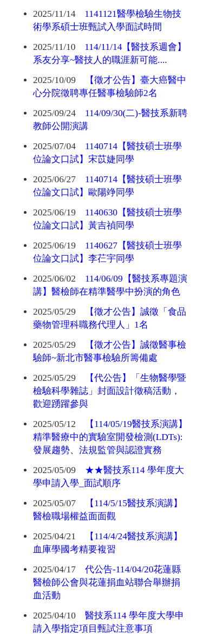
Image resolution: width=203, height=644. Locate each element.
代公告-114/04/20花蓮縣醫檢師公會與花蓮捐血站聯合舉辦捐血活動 (107, 582)
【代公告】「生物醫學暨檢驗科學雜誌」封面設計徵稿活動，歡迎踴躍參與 (110, 391)
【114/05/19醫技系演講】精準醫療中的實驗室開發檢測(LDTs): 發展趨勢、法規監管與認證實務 (110, 437)
